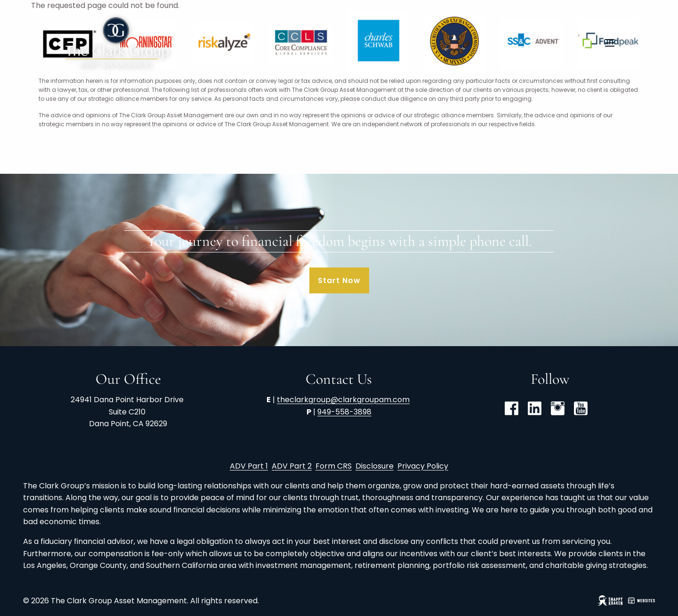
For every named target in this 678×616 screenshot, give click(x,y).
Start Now (339, 280)
